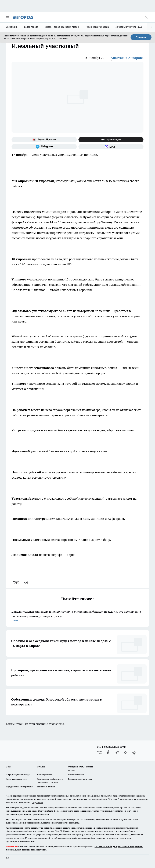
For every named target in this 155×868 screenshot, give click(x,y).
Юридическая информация (19, 787)
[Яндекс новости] (44, 140)
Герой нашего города (97, 27)
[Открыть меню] (7, 17)
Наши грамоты (44, 775)
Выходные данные (46, 787)
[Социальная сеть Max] (111, 147)
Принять (141, 37)
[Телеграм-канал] (44, 147)
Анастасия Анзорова (127, 58)
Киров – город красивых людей (62, 27)
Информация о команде (18, 775)
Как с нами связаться (16, 779)
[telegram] (27, 583)
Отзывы (41, 767)
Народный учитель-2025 (129, 27)
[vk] (16, 583)
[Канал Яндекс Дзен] (111, 140)
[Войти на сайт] (146, 17)
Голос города (31, 27)
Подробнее (37, 802)
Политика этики (76, 775)
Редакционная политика (80, 779)
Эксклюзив (12, 27)
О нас (9, 767)
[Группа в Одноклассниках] (108, 752)
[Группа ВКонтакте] (99, 752)
